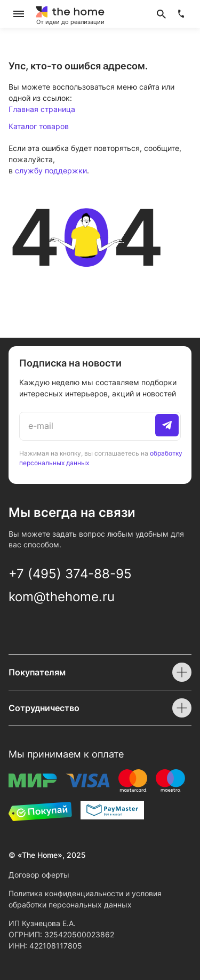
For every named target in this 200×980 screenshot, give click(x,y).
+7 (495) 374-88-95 (70, 574)
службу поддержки (51, 170)
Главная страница (42, 109)
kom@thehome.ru (62, 597)
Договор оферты (39, 875)
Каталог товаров (39, 126)
